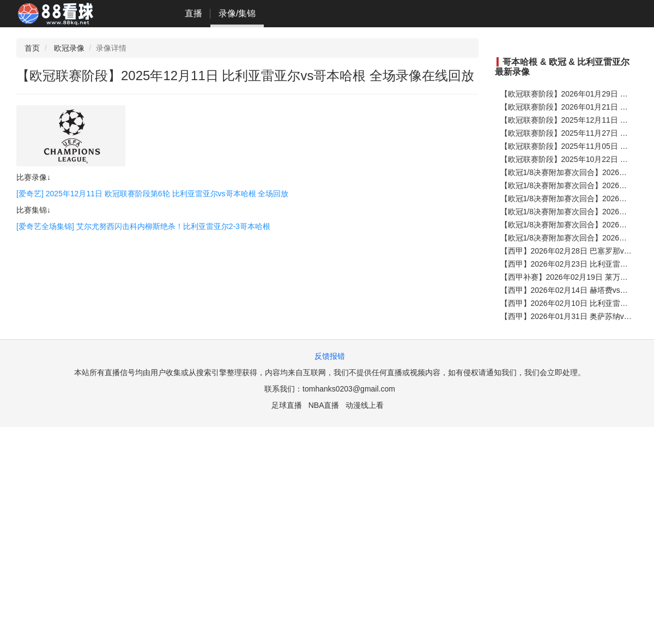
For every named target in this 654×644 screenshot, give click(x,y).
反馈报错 (330, 356)
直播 (193, 13)
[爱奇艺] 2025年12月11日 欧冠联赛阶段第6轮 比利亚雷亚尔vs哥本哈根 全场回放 (152, 194)
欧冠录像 (69, 48)
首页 (32, 48)
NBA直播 (324, 405)
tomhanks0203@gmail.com (349, 389)
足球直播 (287, 405)
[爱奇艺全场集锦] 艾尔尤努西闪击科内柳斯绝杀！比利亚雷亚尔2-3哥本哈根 (143, 226)
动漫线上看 (365, 405)
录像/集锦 (237, 13)
